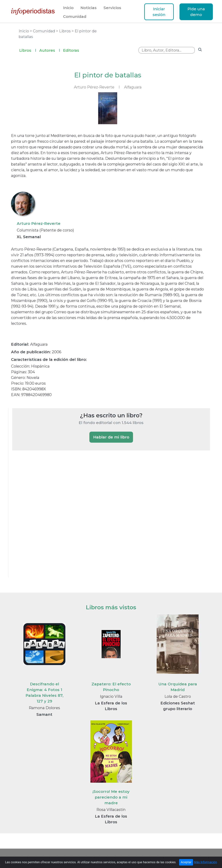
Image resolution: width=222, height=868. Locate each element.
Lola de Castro (178, 696)
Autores (50, 50)
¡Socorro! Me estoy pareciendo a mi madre (111, 797)
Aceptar (186, 862)
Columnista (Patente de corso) (45, 230)
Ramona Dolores (44, 708)
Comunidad (75, 17)
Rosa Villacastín (111, 810)
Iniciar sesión (159, 12)
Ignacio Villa (111, 696)
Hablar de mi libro (111, 437)
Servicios (112, 8)
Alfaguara (133, 87)
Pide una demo (196, 12)
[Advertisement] (41, 519)
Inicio (68, 8)
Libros (28, 50)
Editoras (71, 50)
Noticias (89, 8)
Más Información (205, 862)
